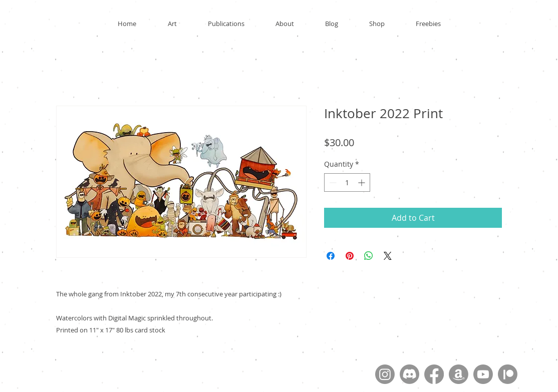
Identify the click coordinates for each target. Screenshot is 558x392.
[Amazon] (459, 374)
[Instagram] (385, 374)
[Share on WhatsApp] (369, 256)
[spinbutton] (347, 182)
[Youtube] (483, 374)
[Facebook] (434, 374)
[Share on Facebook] (331, 256)
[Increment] (362, 182)
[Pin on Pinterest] (350, 256)
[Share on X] (388, 256)
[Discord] (409, 374)
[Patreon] (508, 374)
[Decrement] (332, 182)
